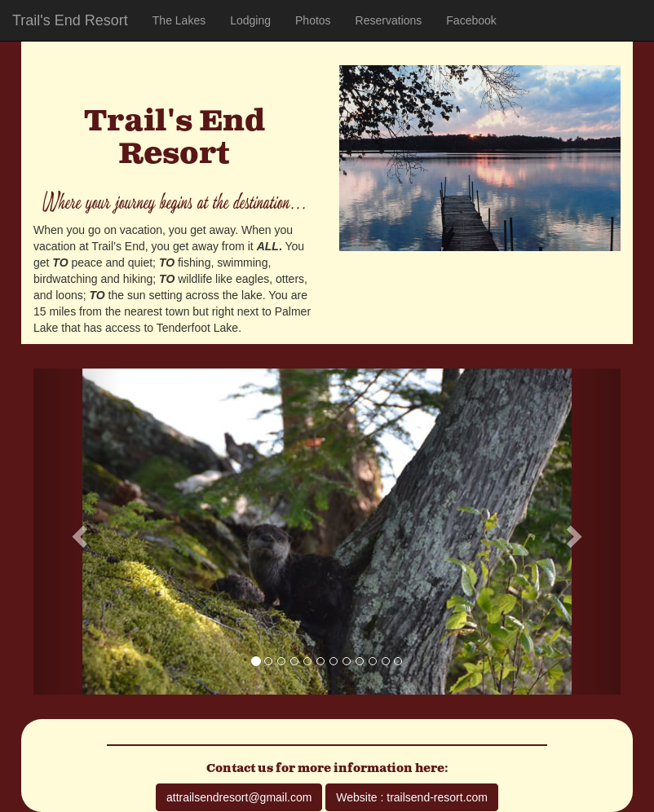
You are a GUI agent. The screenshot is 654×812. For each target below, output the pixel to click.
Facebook (471, 20)
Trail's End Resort (70, 20)
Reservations (389, 20)
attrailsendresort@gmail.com (239, 797)
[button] (77, 532)
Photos (313, 20)
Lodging (250, 20)
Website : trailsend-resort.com (412, 797)
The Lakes (179, 20)
